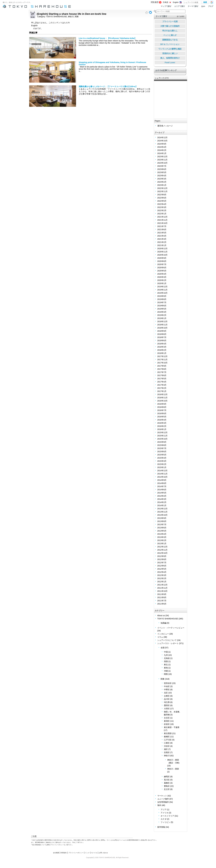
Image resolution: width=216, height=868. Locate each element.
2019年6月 (162, 306)
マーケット (162, 796)
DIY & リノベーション (170, 44)
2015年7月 (162, 448)
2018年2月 (162, 350)
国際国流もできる (170, 40)
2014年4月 (162, 496)
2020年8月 (162, 261)
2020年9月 (162, 258)
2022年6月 (162, 198)
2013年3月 (162, 537)
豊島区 (167, 786)
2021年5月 (162, 233)
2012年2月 (162, 578)
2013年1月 (162, 543)
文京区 (167, 718)
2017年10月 (162, 363)
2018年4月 (162, 344)
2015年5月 (162, 455)
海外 (159, 805)
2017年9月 (162, 366)
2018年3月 (162, 347)
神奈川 (71, 17)
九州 (166, 655)
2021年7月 (162, 226)
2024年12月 (162, 137)
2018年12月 (162, 321)
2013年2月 (162, 540)
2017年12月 (162, 356)
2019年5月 (162, 309)
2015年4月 (162, 458)
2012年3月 (162, 575)
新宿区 (167, 721)
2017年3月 (162, 385)
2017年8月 (162, 369)
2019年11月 (162, 290)
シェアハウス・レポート (168, 643)
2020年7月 (162, 264)
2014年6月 (162, 490)
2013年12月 (162, 509)
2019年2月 (162, 315)
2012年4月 (162, 572)
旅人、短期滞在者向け (170, 58)
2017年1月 (162, 391)
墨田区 (167, 705)
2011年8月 (162, 597)
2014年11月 (162, 474)
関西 (166, 674)
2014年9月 (162, 480)
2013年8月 (162, 521)
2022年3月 (162, 207)
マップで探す (166, 6)
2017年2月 (162, 388)
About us (161, 615)
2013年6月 (162, 528)
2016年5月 (162, 417)
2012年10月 (162, 553)
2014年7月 (162, 486)
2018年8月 (162, 334)
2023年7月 (162, 166)
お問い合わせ (103, 853)
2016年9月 (162, 404)
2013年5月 (162, 531)
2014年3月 (162, 499)
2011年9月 (162, 594)
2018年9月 (162, 331)
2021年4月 (162, 236)
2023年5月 (162, 172)
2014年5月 (162, 493)
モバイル (94, 853)
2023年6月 (162, 169)
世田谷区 (168, 683)
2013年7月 (162, 524)
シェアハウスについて (167, 640)
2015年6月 (162, 452)
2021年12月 (162, 217)
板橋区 (167, 737)
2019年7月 (162, 302)
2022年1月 (162, 214)
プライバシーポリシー (76, 853)
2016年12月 (162, 394)
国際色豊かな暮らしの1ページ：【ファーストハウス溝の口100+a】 (108, 86)
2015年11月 (162, 436)
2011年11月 (162, 588)
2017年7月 (162, 372)
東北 (166, 665)
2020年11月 (162, 252)
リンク (87, 853)
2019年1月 (162, 318)
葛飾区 (167, 783)
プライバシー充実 (170, 22)
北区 (166, 693)
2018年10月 (162, 328)
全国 (163, 648)
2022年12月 (162, 188)
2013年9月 (162, 518)
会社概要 (56, 853)
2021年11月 (162, 220)
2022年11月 (162, 191)
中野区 (167, 690)
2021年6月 (162, 229)
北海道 (167, 658)
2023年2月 (162, 182)
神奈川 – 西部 (173, 769)
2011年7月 (162, 601)
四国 (166, 661)
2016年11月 (162, 398)
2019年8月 (162, 299)
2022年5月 (162, 201)
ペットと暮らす (170, 35)
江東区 (167, 743)
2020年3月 (162, 277)
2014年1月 (162, 505)
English (176, 2)
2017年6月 (162, 375)
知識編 (164, 623)
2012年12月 (162, 547)
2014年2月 (162, 502)
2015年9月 (162, 442)
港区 (166, 749)
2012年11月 (162, 550)
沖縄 (166, 671)
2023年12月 (162, 157)
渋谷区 (167, 746)
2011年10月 (162, 591)
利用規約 (64, 853)
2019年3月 (162, 312)
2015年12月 (162, 432)
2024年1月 (162, 153)
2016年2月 (162, 426)
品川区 (167, 699)
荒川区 (167, 780)
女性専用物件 (163, 802)
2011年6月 (162, 604)
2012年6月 (162, 566)
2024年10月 (162, 141)
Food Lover (170, 62)
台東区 (167, 696)
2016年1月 (162, 429)
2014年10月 (162, 477)
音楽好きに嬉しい (170, 53)
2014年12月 (162, 471)
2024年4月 (162, 147)
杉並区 (167, 724)
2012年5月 (162, 569)
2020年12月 (162, 249)
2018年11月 (162, 325)
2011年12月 (162, 585)
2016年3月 (162, 423)
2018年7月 (162, 337)
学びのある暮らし (170, 31)
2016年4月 (162, 420)
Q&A (203, 6)
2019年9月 (162, 296)
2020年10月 (162, 255)
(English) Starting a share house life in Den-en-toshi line (72, 14)
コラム (160, 637)
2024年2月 (162, 150)
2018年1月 (162, 353)
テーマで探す (193, 6)
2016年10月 (162, 401)
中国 (166, 652)
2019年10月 (162, 293)
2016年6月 (162, 413)
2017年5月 (162, 379)
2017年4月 (162, 382)
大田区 (167, 709)
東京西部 (168, 733)
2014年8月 (162, 483)
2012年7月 (162, 563)
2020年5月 (162, 271)
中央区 (167, 686)
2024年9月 (162, 144)
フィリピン (165, 822)
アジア (164, 810)
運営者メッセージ (165, 126)
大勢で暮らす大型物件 (170, 26)
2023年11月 (162, 160)
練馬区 (167, 777)
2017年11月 (162, 360)
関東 (77, 17)
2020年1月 (162, 283)
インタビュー (163, 634)
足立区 (167, 789)
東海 (166, 668)
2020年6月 (162, 268)
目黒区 (167, 752)
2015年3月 (162, 461)
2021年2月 (162, 242)
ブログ (211, 6)
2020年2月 (162, 280)
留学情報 (161, 827)
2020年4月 (162, 274)
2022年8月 (162, 195)
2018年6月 (162, 340)
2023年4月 (162, 176)
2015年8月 (162, 445)
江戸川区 (168, 740)
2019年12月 (162, 287)
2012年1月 (162, 582)
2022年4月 (162, 204)
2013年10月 (162, 515)
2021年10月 (162, 223)
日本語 (166, 2)
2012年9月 (162, 556)
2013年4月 (162, 534)
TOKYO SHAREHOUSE (57, 17)
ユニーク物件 (163, 799)
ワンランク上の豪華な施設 (170, 49)
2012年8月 (162, 559)
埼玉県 (167, 702)
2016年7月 (162, 410)
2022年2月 (162, 210)
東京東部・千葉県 (172, 727)
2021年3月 (162, 239)
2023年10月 (162, 163)
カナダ (164, 819)
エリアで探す (180, 6)
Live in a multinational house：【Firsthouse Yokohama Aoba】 (108, 38)
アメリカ (164, 813)
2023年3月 (162, 179)
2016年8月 (162, 407)
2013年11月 (162, 512)
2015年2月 (162, 464)
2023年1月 (162, 185)
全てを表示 (181, 16)
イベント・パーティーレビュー (171, 628)
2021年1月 (162, 245)
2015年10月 (162, 439)
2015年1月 (162, 467)
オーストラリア (167, 816)
